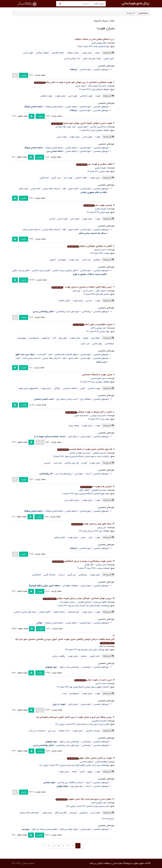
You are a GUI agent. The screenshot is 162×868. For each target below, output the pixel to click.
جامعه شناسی (71, 107)
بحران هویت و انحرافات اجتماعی (97, 375)
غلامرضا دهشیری (99, 721)
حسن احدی (88, 291)
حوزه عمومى (109, 58)
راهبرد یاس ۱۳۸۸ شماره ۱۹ (99, 419)
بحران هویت (87, 53)
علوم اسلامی (85, 189)
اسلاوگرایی (37, 575)
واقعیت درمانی (59, 656)
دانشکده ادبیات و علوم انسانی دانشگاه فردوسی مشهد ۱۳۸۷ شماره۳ (81, 456)
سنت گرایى (56, 178)
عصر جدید (58, 463)
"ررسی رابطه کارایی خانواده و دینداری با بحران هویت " (82, 287)
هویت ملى (68, 178)
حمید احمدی (101, 683)
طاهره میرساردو (100, 602)
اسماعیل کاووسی (84, 602)
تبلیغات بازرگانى (42, 53)
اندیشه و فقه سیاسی (51, 189)
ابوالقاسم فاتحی (102, 762)
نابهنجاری (62, 260)
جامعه (74, 772)
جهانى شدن (28, 53)
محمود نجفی (101, 291)
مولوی (90, 772)
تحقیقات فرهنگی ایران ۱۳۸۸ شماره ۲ (95, 130)
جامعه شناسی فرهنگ (54, 107)
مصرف (97, 53)
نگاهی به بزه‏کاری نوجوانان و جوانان (90, 246)
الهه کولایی (89, 565)
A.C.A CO (16, 863)
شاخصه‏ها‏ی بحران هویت (28, 388)
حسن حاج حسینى (98, 378)
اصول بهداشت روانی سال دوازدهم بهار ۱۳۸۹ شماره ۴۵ (87, 650)
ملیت (64, 693)
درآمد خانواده (64, 731)
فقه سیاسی (35, 189)
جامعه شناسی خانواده (54, 623)
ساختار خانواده (59, 612)
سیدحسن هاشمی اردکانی (80, 453)
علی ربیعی (102, 527)
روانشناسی (86, 311)
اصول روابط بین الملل (69, 829)
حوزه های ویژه (77, 786)
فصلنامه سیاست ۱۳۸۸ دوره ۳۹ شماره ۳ (93, 568)
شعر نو (84, 463)
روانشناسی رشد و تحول (69, 667)
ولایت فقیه (23, 189)
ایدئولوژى (46, 338)
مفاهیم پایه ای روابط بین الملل (45, 829)
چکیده (24, 75)
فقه (64, 189)
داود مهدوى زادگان (98, 328)
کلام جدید (41, 354)
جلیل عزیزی (80, 86)
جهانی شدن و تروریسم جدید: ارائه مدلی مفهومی (83, 799)
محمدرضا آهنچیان (99, 490)
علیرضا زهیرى (101, 168)
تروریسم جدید (108, 818)
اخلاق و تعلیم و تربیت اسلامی (65, 270)
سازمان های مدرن (72, 500)
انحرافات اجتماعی (70, 388)
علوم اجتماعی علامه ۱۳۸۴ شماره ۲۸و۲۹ (93, 46)
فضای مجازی (59, 537)
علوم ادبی (79, 474)
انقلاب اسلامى (81, 178)
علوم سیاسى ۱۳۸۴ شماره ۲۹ (98, 212)
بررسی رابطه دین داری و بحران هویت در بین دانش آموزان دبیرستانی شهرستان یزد (74, 717)
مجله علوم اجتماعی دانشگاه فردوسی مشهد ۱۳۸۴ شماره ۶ (86, 494)
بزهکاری (97, 260)
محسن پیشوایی (100, 453)
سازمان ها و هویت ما (96, 487)
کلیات (18, 358)
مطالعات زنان (85, 399)
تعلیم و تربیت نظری (21, 270)
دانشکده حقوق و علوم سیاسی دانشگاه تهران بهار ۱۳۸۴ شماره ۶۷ (83, 687)
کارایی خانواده (64, 301)
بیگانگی (57, 388)
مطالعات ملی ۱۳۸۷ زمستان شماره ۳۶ (94, 531)
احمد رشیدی (101, 565)
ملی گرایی (72, 575)
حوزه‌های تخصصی (101, 69)
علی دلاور (77, 291)
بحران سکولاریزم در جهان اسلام (92, 324)
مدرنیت (61, 575)
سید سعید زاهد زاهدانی (65, 127)
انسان (82, 772)
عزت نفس (86, 260)
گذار (54, 338)
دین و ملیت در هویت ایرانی (93, 680)
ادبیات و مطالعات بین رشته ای (70, 782)
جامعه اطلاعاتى (58, 53)
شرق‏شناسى (109, 344)
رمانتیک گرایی (50, 575)
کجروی (53, 260)
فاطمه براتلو (84, 490)
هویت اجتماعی (86, 96)
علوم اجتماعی (85, 69)
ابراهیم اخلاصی (86, 762)
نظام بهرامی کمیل (99, 43)
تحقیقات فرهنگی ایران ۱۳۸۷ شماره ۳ (94, 89)
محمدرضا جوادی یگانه (97, 86)
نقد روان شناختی (72, 463)
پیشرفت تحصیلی (93, 731)
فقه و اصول (73, 189)
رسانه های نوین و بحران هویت (91, 524)
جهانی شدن (87, 137)
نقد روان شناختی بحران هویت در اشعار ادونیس (85, 449)
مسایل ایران (73, 436)
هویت (98, 96)
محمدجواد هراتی (81, 415)
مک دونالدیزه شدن (72, 58)
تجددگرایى (44, 178)
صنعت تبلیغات (73, 53)
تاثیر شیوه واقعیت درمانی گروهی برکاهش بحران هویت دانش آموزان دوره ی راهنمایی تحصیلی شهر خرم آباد (65, 641)
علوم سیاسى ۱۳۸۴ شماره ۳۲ (98, 331)
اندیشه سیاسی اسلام (31, 230)
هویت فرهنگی (46, 96)
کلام (50, 354)
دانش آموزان (95, 656)
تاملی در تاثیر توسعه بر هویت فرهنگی (88, 412)
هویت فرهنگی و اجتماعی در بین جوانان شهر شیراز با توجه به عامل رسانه (73, 82)
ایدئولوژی (84, 813)
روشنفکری (83, 575)
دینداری (89, 301)
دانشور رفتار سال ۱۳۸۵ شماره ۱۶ (97, 294)
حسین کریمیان (100, 250)
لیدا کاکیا (103, 646)
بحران (83, 537)
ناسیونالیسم (34, 338)
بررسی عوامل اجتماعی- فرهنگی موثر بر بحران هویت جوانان (77, 598)
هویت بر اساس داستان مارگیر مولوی (89, 758)
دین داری (52, 731)
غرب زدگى (85, 344)
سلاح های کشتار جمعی (29, 813)
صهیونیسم (22, 338)
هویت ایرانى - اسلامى (58, 219)
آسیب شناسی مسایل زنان (67, 399)
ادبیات (88, 474)
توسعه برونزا (74, 426)
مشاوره (84, 656)
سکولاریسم (96, 338)
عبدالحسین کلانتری (98, 127)
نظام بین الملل (61, 813)
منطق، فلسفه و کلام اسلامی (66, 354)
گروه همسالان (73, 612)
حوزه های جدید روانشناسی (68, 311)
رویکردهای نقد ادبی (63, 474)
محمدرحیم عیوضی (98, 415)
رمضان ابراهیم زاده (67, 602)
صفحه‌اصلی (143, 13)
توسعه (86, 338)
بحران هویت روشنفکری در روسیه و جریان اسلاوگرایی (82, 561)
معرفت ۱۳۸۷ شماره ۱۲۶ (100, 253)
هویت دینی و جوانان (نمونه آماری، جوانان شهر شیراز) (81, 123)
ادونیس (47, 463)
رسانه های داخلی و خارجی (25, 612)
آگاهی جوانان (45, 612)
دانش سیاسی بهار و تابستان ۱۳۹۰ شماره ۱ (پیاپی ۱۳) (88, 806)
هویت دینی (62, 137)
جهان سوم (63, 338)
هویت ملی (73, 96)
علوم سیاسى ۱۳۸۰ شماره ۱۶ (98, 171)
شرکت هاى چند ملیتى (92, 58)
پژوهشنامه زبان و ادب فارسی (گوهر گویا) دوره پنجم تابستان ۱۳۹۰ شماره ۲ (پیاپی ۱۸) (75, 765)
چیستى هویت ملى (98, 205)
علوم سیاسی (86, 436)
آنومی (83, 388)
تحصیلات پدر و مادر (37, 731)
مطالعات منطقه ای (70, 586)
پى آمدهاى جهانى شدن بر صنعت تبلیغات (94, 39)
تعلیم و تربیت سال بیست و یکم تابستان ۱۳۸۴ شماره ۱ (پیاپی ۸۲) (82, 724)
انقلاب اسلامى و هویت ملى (94, 164)
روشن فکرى (97, 344)
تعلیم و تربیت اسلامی (41, 270)
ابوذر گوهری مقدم (99, 803)
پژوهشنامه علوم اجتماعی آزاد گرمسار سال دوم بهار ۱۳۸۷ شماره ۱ (83, 606)
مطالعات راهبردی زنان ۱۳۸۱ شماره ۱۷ (95, 382)
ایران (90, 537)
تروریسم (73, 813)
